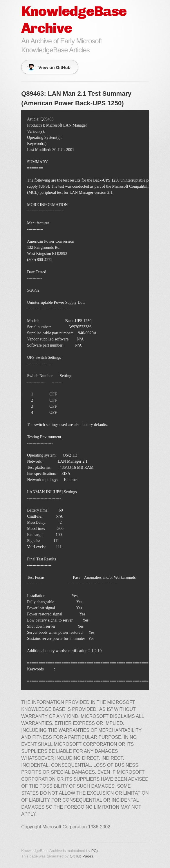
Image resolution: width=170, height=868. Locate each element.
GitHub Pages (81, 856)
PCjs (95, 851)
